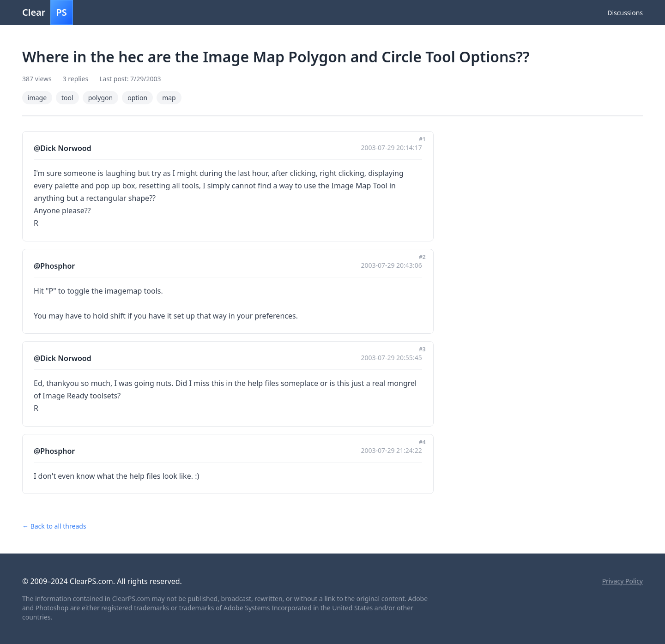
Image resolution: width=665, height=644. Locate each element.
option (137, 98)
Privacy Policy (623, 581)
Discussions (625, 13)
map (169, 98)
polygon (101, 98)
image (37, 98)
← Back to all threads (54, 526)
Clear (48, 12)
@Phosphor (54, 266)
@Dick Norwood (63, 148)
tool (67, 98)
